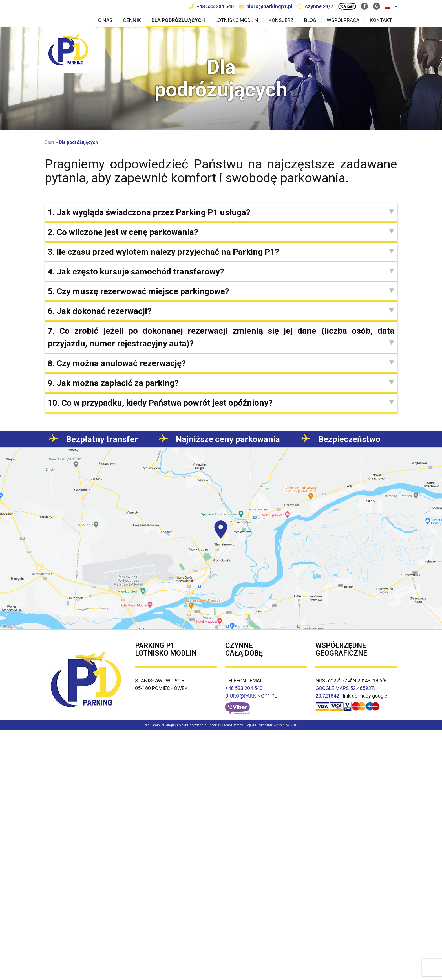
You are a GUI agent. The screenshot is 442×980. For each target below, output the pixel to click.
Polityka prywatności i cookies (199, 725)
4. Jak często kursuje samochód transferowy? (221, 272)
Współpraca (343, 20)
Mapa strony (233, 725)
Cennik (132, 20)
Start (49, 142)
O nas (105, 20)
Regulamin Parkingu (159, 725)
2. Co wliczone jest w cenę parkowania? (221, 232)
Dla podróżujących (178, 20)
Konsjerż (281, 20)
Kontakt (381, 20)
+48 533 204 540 (215, 6)
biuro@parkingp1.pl (269, 6)
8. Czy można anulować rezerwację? (221, 363)
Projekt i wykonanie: (267, 725)
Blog (310, 20)
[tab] (221, 212)
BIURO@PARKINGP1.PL (251, 696)
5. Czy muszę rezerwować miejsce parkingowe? (221, 291)
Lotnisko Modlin (237, 20)
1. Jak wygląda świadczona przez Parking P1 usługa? (221, 212)
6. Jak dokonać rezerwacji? (221, 311)
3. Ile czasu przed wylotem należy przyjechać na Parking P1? (221, 252)
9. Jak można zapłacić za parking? (221, 383)
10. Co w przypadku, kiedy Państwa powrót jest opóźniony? (221, 403)
